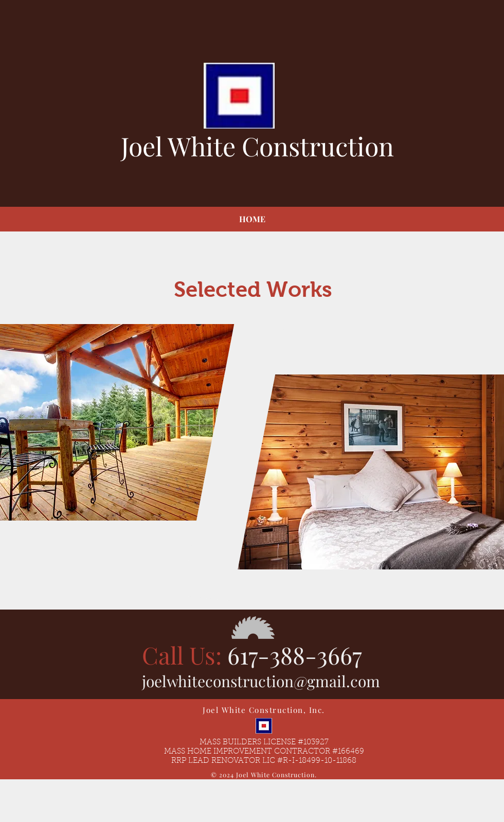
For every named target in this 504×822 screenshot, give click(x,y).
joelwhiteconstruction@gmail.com (261, 681)
